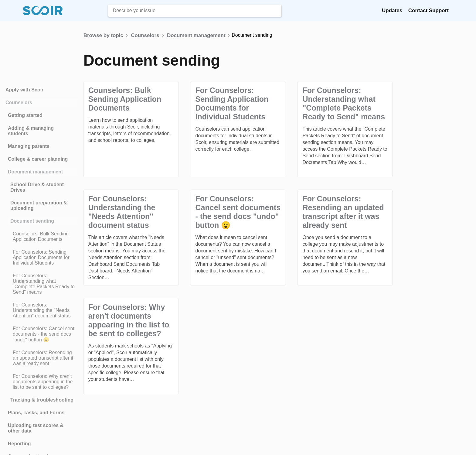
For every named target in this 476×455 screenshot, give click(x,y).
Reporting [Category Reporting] (19, 444)
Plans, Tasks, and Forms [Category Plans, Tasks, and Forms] (36, 413)
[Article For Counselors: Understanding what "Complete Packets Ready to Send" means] (40, 284)
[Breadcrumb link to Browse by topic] (104, 35)
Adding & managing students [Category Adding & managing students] (31, 131)
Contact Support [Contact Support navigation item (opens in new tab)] (428, 10)
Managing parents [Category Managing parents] (29, 146)
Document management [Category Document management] (35, 172)
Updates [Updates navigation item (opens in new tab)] (393, 10)
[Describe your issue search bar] (195, 11)
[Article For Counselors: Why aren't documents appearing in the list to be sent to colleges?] (40, 382)
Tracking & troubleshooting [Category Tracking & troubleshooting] (42, 400)
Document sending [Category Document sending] (32, 221)
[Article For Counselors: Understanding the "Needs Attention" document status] (40, 310)
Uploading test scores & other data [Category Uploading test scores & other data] (36, 428)
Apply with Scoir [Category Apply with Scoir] (24, 90)
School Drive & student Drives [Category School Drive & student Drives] (37, 187)
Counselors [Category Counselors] (19, 103)
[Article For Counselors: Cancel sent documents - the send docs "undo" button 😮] (40, 334)
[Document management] (197, 35)
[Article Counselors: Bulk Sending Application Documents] (40, 237)
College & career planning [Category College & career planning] (38, 159)
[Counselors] (146, 35)
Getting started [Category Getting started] (25, 115)
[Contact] (453, 10)
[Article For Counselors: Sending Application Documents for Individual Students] (40, 258)
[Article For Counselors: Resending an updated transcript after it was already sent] (40, 358)
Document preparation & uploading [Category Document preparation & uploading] (39, 205)
